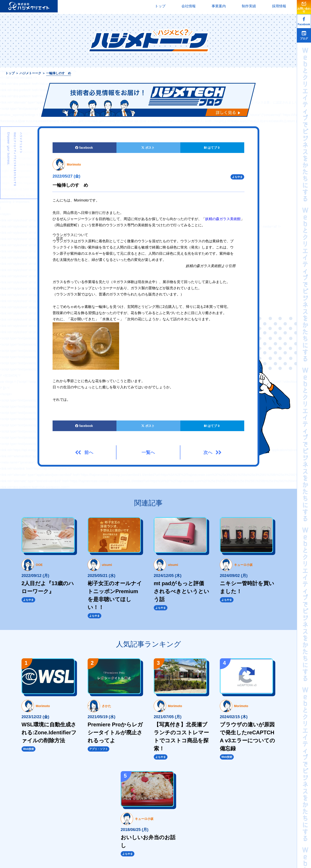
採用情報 (279, 6)
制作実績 (249, 6)
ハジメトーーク (30, 73)
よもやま (237, 177)
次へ (208, 452)
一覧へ (148, 452)
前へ (89, 452)
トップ (160, 6)
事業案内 (219, 6)
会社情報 (189, 6)
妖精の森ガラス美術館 (223, 219)
